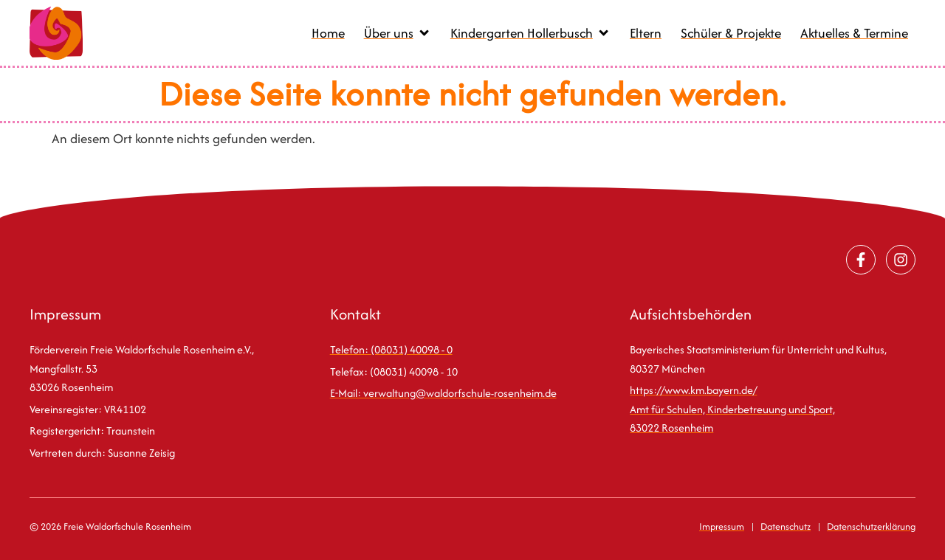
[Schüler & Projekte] (731, 34)
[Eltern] (646, 34)
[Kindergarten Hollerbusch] (530, 34)
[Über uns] (398, 34)
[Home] (328, 34)
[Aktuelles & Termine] (854, 34)
